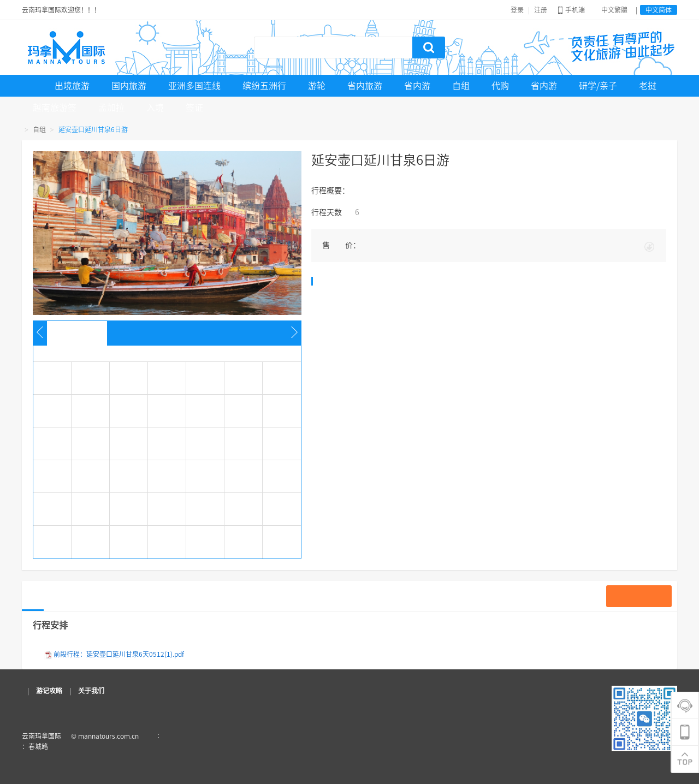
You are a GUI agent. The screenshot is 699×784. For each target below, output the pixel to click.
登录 (517, 10)
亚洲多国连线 (194, 86)
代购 (500, 86)
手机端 (571, 10)
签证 (194, 108)
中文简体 (659, 10)
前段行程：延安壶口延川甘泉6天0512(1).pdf (119, 654)
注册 (541, 10)
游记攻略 (49, 691)
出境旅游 (72, 86)
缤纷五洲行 (264, 86)
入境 (155, 108)
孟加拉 (111, 108)
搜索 (429, 47)
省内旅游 (365, 86)
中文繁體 (614, 10)
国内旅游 (129, 86)
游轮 (317, 86)
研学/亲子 (598, 86)
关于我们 (91, 691)
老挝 (648, 86)
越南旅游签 (55, 108)
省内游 (417, 86)
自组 (461, 86)
